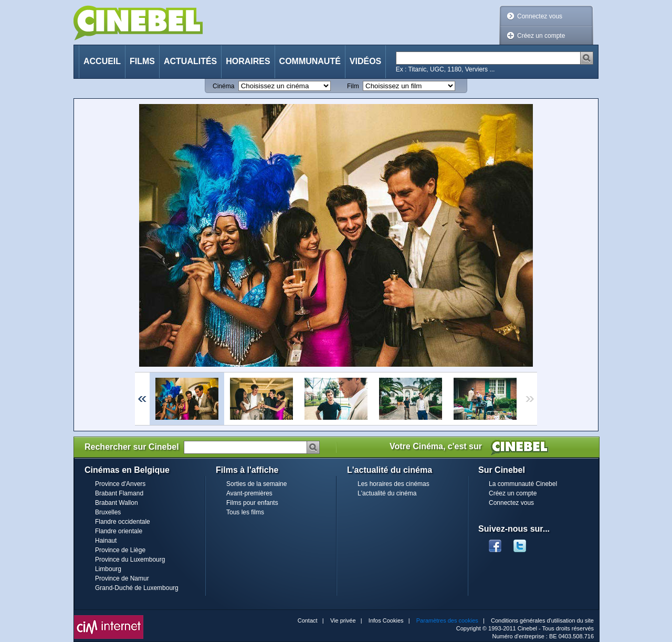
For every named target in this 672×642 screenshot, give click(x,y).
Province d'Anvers (120, 484)
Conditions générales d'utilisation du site (542, 620)
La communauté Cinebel (523, 484)
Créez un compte (541, 36)
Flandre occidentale (123, 522)
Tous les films (245, 512)
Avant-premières (249, 493)
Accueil (102, 61)
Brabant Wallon (117, 503)
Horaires (248, 61)
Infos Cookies (386, 620)
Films (142, 61)
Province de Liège (120, 550)
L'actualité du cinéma (387, 493)
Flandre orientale (119, 531)
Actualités (190, 61)
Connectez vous (540, 16)
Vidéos (365, 61)
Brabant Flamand (119, 493)
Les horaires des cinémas (393, 484)
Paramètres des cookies (447, 620)
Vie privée (343, 620)
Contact (308, 620)
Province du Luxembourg (130, 560)
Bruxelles (108, 512)
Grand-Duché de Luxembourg (137, 588)
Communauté (310, 61)
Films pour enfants (252, 503)
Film (353, 86)
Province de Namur (122, 578)
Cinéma (223, 86)
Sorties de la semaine (256, 484)
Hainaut (106, 541)
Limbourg (108, 569)
